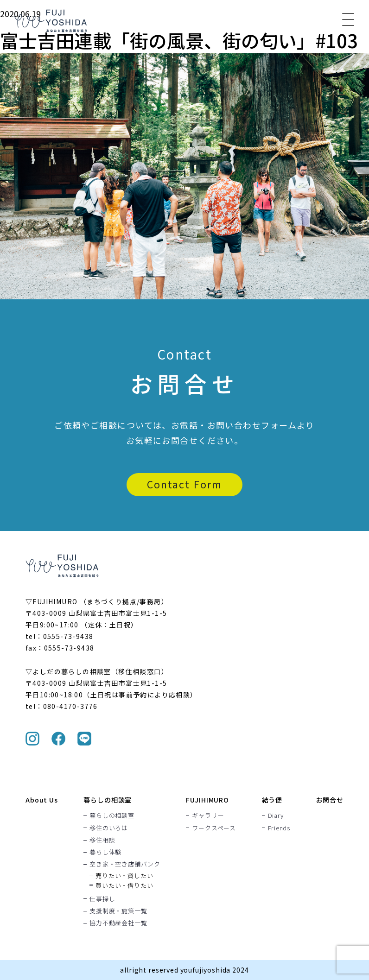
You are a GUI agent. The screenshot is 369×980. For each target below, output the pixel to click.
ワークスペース (214, 828)
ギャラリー (208, 816)
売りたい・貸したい (124, 876)
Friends (279, 828)
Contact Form (184, 484)
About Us (42, 800)
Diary (276, 816)
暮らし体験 (105, 852)
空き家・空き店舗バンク (125, 864)
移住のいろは (109, 828)
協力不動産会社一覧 (118, 923)
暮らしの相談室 (108, 800)
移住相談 (102, 840)
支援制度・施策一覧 (118, 910)
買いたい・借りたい (124, 885)
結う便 (272, 800)
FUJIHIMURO (207, 800)
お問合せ (330, 800)
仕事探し (102, 898)
